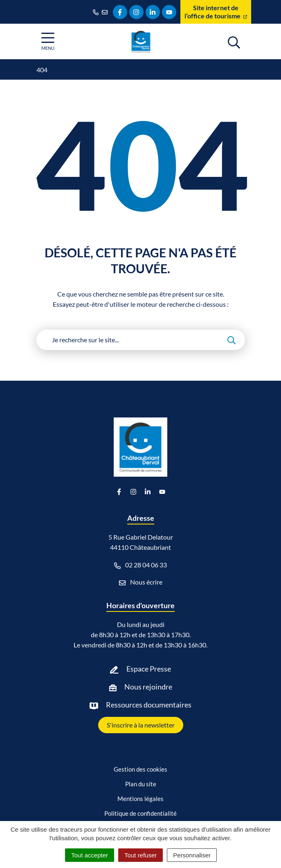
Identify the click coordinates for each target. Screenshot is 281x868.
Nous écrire (141, 582)
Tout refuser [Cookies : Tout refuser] (140, 855)
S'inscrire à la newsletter (141, 725)
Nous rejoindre (148, 687)
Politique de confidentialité (140, 813)
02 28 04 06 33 (140, 565)
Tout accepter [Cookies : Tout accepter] (90, 855)
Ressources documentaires (149, 705)
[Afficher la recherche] (234, 41)
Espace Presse (149, 669)
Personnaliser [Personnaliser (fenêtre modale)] (192, 855)
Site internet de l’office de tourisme (216, 12)
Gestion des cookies (140, 769)
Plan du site (141, 784)
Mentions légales (140, 799)
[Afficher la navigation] (48, 41)
